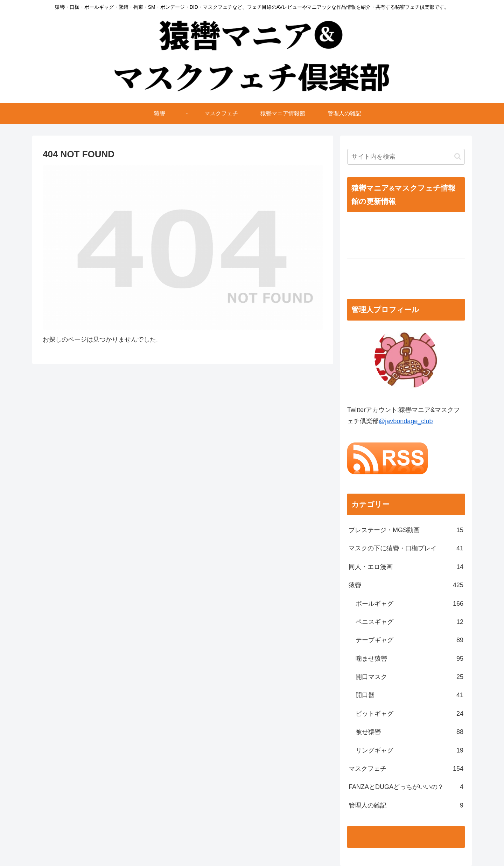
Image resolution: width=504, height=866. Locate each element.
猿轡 (406, 585)
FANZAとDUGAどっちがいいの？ (406, 787)
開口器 (409, 695)
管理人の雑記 (406, 805)
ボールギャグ (409, 604)
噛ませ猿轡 (409, 659)
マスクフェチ (406, 769)
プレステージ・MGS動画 (406, 530)
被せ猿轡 (409, 732)
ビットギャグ (409, 714)
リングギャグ (409, 750)
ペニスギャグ (409, 622)
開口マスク (409, 677)
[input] (406, 157)
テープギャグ (409, 640)
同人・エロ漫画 (406, 567)
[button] (458, 156)
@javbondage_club (406, 421)
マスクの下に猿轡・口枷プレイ (406, 548)
